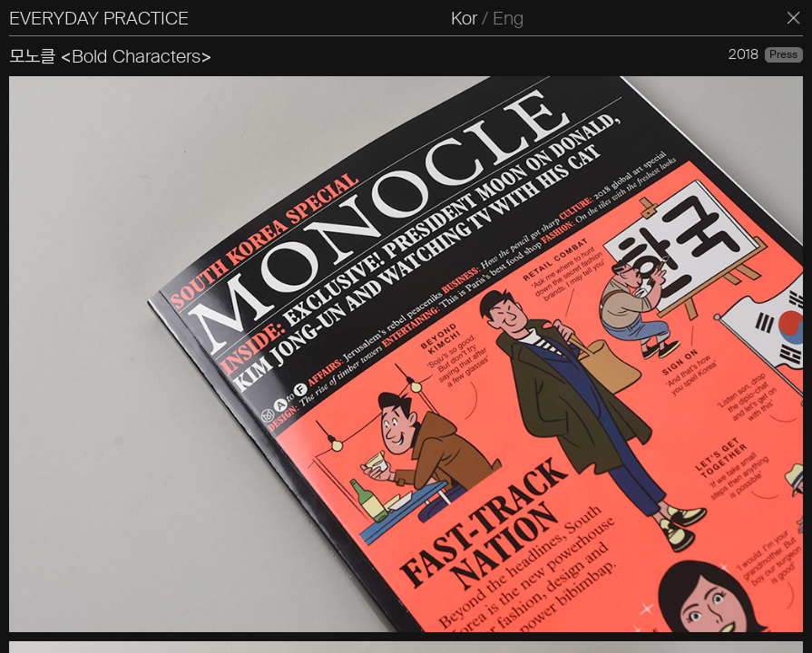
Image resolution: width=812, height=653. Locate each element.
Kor (464, 18)
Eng (508, 18)
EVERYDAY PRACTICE (99, 18)
